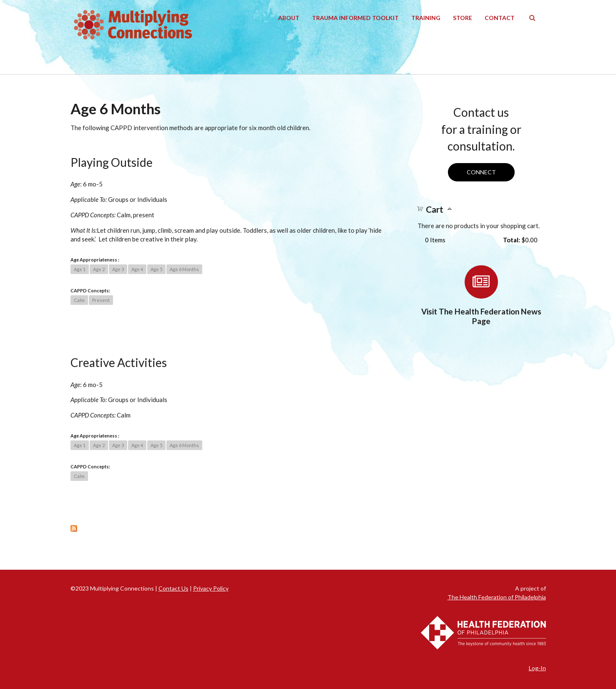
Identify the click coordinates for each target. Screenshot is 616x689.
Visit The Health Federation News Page (481, 316)
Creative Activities (119, 362)
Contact (500, 18)
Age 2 (99, 269)
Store (463, 18)
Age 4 (137, 269)
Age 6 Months (184, 269)
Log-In (537, 668)
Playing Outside (112, 162)
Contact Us (173, 588)
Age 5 (156, 269)
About (289, 18)
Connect (481, 172)
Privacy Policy (211, 588)
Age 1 (80, 269)
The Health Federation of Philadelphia (497, 597)
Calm (79, 300)
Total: (512, 240)
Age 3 (118, 269)
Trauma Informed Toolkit (355, 18)
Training (426, 18)
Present (101, 300)
